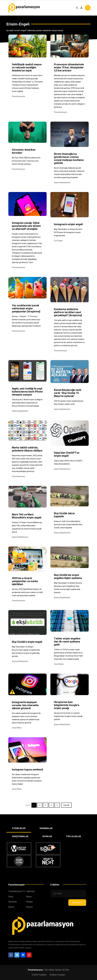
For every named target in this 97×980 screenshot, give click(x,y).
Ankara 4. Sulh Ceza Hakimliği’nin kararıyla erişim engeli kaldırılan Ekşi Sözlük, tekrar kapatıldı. (68, 524)
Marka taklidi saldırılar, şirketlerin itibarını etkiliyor (27, 449)
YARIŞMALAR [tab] (46, 828)
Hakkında (30, 891)
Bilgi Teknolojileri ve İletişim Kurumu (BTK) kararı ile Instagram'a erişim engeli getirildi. (68, 232)
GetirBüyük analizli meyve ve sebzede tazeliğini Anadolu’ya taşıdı (27, 67)
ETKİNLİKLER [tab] (19, 828)
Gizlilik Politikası (39, 975)
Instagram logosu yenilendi (27, 770)
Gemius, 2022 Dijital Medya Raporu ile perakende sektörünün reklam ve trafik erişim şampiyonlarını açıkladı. (27, 592)
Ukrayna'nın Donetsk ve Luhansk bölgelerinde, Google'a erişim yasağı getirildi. (68, 716)
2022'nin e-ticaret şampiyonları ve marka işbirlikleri (25, 581)
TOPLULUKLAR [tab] (73, 836)
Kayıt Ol (77, 902)
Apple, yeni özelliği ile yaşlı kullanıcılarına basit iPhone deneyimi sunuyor (27, 392)
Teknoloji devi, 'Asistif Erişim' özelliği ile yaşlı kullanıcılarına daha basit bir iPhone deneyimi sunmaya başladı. (27, 403)
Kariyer (11, 907)
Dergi (11, 897)
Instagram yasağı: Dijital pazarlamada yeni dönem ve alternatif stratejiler (26, 226)
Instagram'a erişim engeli (68, 224)
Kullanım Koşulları (57, 975)
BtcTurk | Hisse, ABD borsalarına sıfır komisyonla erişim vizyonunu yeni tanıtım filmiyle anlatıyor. (26, 161)
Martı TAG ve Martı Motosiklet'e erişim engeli (27, 516)
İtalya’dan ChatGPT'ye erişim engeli (67, 454)
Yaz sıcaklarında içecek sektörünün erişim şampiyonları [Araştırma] (26, 308)
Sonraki (66, 805)
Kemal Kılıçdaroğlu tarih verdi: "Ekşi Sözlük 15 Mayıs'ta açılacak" (68, 393)
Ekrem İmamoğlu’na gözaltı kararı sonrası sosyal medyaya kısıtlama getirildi (69, 158)
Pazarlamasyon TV (17, 891)
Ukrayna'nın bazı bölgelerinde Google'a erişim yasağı (67, 705)
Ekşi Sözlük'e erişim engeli (27, 642)
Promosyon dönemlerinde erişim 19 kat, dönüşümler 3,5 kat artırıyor (69, 67)
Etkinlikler (13, 902)
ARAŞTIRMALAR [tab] (20, 836)
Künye (29, 897)
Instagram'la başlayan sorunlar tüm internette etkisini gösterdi (25, 705)
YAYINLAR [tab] (47, 836)
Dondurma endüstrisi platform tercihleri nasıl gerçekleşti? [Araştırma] (68, 312)
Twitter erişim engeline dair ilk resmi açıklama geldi (67, 642)
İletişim (29, 907)
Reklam (30, 902)
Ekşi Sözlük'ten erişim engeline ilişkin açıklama (68, 577)
